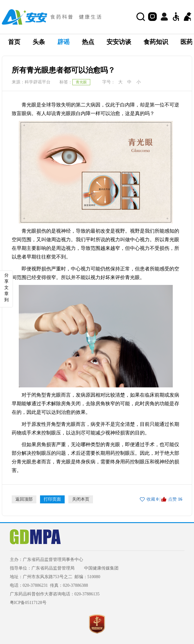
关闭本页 (81, 499)
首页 (14, 42)
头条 (39, 42)
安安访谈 (119, 42)
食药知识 (156, 42)
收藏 (151, 499)
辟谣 (63, 42)
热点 (88, 42)
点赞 (172, 499)
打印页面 (52, 499)
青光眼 (81, 82)
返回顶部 (24, 499)
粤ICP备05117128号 (28, 603)
